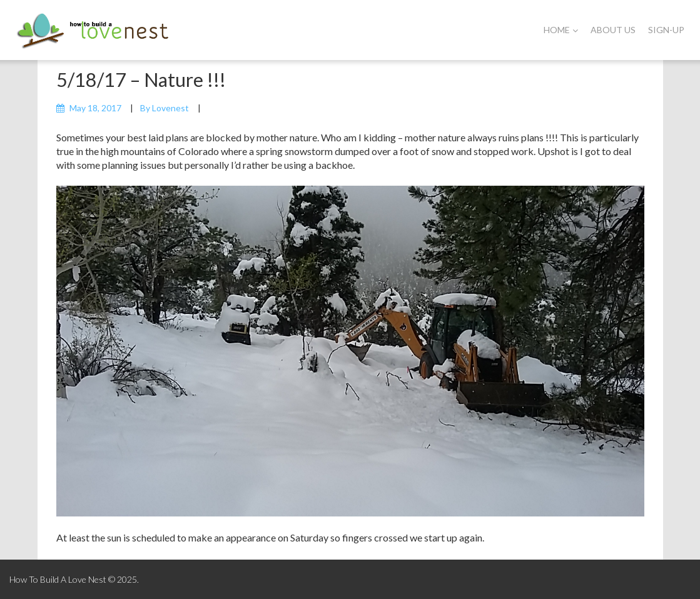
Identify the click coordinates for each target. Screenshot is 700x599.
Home (561, 30)
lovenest (170, 108)
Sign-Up (666, 30)
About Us (613, 30)
